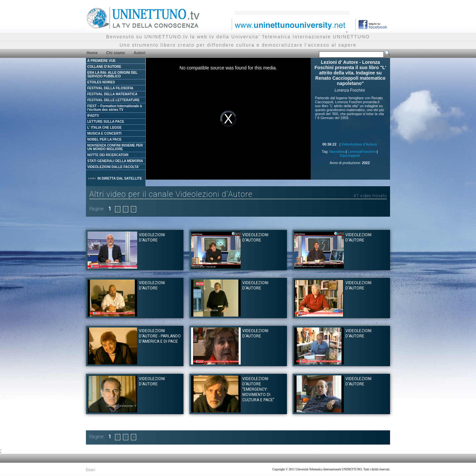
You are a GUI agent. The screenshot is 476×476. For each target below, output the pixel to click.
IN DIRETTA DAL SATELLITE (115, 178)
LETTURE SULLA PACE (106, 122)
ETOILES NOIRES (101, 82)
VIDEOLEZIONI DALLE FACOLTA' (113, 167)
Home (92, 53)
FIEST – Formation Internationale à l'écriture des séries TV (115, 108)
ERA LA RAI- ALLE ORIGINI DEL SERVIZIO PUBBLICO (112, 74)
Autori (139, 53)
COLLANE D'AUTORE (104, 67)
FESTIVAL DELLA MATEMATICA (112, 94)
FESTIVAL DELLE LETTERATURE (113, 100)
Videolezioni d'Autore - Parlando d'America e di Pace (160, 336)
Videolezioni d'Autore (359, 144)
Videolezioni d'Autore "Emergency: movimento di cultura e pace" (258, 389)
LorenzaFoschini (362, 151)
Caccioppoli (350, 155)
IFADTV (93, 116)
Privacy (91, 469)
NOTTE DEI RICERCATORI (108, 155)
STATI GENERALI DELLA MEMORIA (115, 161)
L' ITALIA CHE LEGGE (104, 128)
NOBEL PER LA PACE (104, 139)
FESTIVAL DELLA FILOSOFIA (110, 88)
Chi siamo (116, 53)
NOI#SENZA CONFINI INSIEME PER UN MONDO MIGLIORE (115, 147)
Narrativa (337, 151)
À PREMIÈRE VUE (101, 61)
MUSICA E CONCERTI (104, 133)
